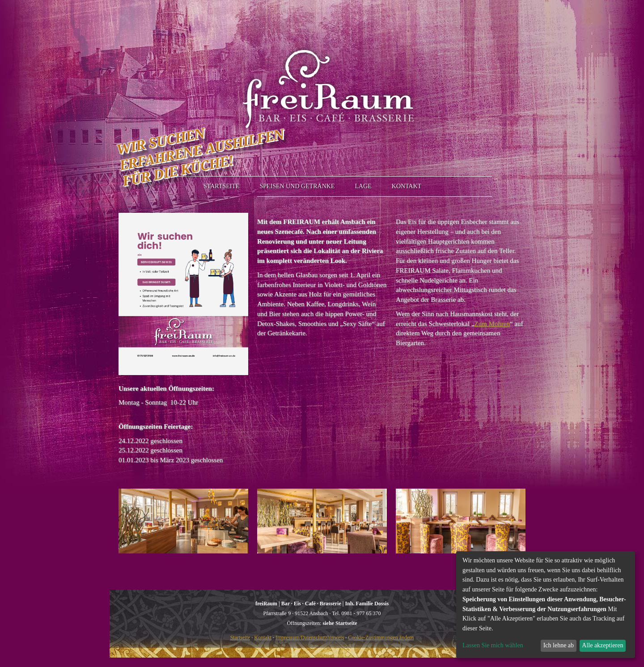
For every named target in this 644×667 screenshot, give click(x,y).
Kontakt (263, 637)
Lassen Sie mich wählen (493, 645)
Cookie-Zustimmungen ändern (381, 637)
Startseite (240, 637)
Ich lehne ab (559, 645)
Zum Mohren (492, 324)
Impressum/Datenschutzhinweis (310, 637)
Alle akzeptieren (602, 645)
